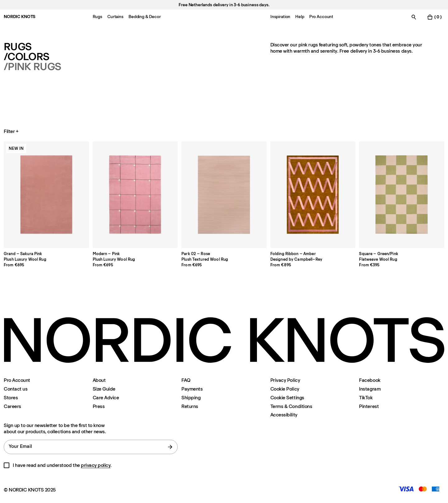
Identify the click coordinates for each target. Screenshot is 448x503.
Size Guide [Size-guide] (104, 389)
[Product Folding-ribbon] (313, 195)
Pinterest (369, 406)
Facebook (370, 380)
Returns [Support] (190, 406)
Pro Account (17, 380)
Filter (12, 131)
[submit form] (170, 447)
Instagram (370, 389)
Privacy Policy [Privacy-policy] (285, 380)
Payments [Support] (192, 389)
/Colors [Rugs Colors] (26, 57)
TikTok (366, 398)
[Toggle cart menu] (434, 17)
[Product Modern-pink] (135, 195)
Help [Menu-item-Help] (300, 17)
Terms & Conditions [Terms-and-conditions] (291, 406)
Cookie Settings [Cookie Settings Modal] (287, 398)
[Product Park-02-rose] (224, 195)
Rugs (18, 47)
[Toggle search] (414, 17)
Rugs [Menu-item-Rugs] (98, 17)
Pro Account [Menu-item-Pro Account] (321, 17)
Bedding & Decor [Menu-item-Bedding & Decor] (145, 17)
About (99, 380)
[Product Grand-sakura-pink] (46, 195)
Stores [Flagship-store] (11, 398)
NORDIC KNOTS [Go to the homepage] (20, 17)
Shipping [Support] (191, 398)
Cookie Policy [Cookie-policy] (285, 389)
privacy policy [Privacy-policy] (96, 465)
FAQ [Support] (186, 380)
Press (99, 406)
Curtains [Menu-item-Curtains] (115, 17)
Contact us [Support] (16, 389)
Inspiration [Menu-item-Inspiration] (280, 17)
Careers (12, 406)
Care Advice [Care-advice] (106, 398)
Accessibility (284, 415)
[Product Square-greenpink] (402, 195)
